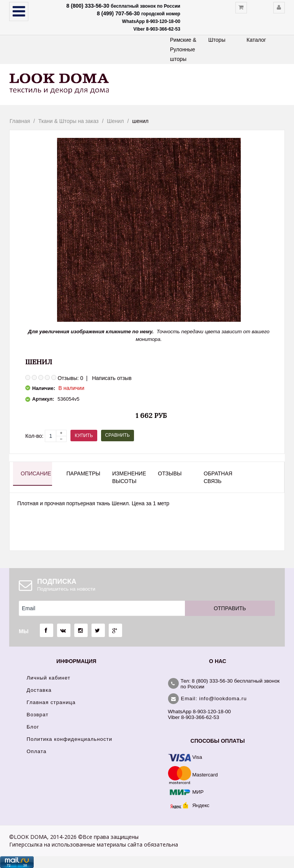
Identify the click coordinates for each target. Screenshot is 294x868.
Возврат (38, 715)
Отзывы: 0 (70, 378)
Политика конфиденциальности (70, 739)
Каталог (256, 40)
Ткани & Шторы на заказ (69, 121)
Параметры (82, 473)
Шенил (115, 121)
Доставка (39, 690)
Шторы (217, 40)
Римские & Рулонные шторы (183, 49)
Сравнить (118, 435)
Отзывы (170, 473)
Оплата (37, 751)
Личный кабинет (49, 678)
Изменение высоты (128, 477)
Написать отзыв (112, 378)
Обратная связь (218, 477)
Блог (33, 727)
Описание (36, 473)
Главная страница (51, 702)
